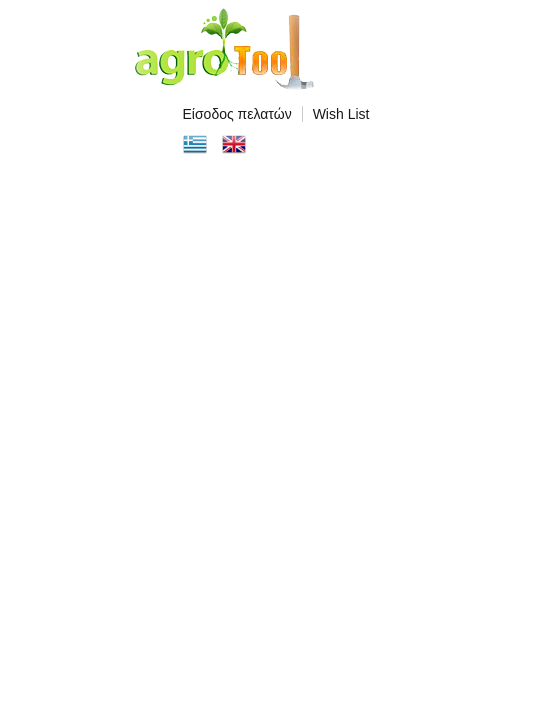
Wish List (341, 114)
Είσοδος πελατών (237, 114)
